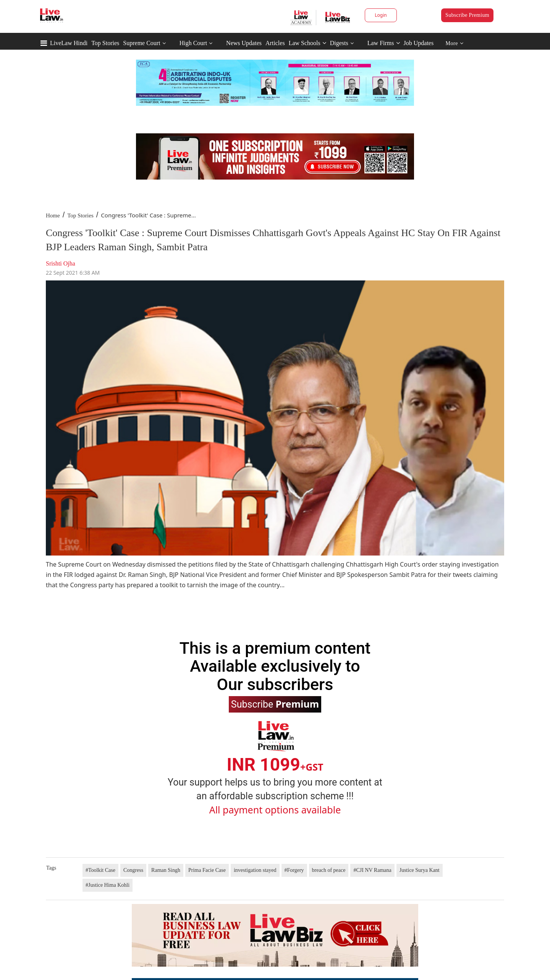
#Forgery (294, 870)
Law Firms (384, 43)
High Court (193, 43)
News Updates (244, 43)
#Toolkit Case (100, 870)
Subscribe (275, 704)
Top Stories (105, 43)
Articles (275, 43)
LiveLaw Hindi (69, 43)
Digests (339, 43)
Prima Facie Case (207, 870)
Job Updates (419, 43)
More (455, 43)
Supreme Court (142, 43)
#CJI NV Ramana (372, 870)
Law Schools (307, 43)
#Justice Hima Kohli (108, 885)
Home (53, 215)
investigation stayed (255, 870)
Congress (133, 870)
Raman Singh (166, 870)
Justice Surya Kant (420, 870)
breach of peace (329, 870)
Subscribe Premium (467, 15)
